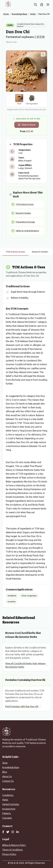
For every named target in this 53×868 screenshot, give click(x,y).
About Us (7, 776)
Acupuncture (9, 809)
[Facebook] (3, 832)
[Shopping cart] (42, 5)
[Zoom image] (43, 54)
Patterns (7, 813)
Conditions (8, 795)
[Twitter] (8, 832)
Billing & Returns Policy (14, 845)
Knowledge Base (11, 767)
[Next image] (43, 71)
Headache (12, 596)
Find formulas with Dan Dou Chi (23, 706)
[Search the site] (35, 5)
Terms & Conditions (13, 850)
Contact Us (8, 781)
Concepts (7, 818)
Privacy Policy (9, 854)
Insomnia (12, 602)
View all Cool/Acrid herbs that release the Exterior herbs (26, 665)
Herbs (5, 800)
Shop (5, 763)
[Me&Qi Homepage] (8, 4)
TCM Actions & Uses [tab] (15, 252)
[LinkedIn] (18, 832)
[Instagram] (13, 832)
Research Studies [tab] (40, 252)
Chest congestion (29, 596)
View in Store (27, 125)
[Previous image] (10, 71)
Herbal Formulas (11, 804)
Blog (5, 772)
